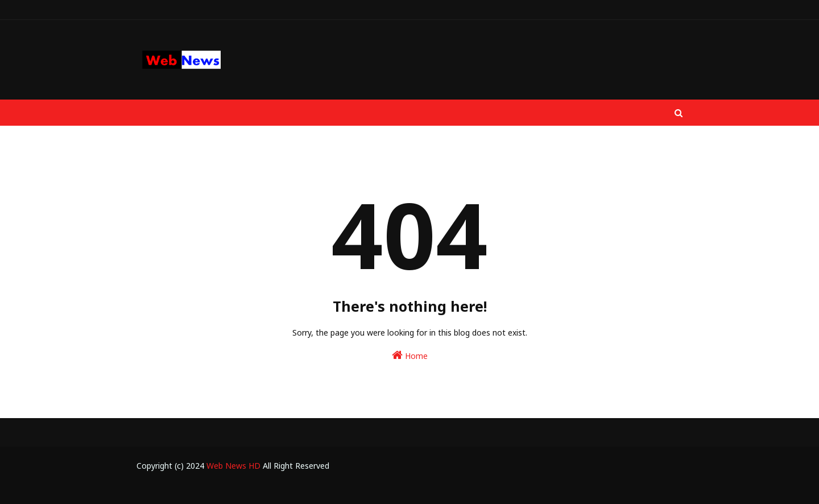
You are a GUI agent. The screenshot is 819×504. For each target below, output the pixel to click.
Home (410, 355)
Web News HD (233, 466)
